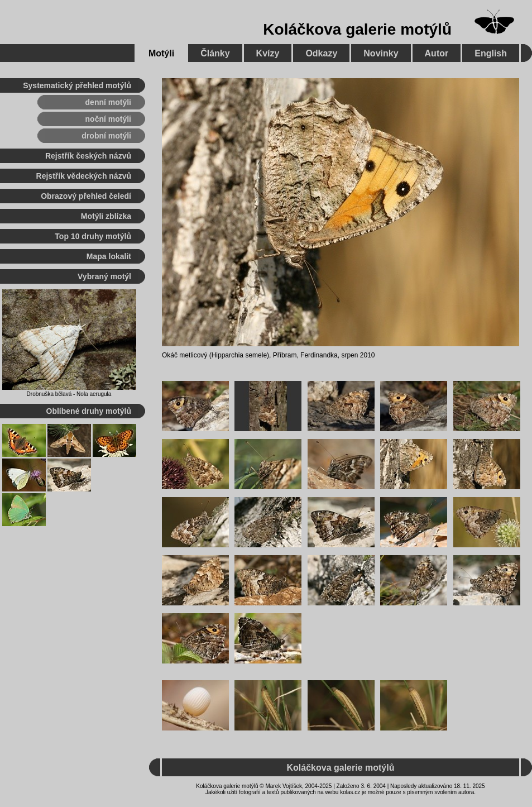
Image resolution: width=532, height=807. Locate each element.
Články (215, 53)
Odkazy (321, 53)
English (491, 53)
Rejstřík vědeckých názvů (84, 176)
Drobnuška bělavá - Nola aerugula (69, 394)
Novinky (381, 53)
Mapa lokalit (109, 256)
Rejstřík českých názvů (88, 156)
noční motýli (108, 119)
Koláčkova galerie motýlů (357, 29)
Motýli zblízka (106, 216)
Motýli (161, 53)
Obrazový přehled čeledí (86, 196)
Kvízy (268, 53)
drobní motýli (106, 136)
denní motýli (108, 102)
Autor (437, 53)
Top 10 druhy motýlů (93, 236)
